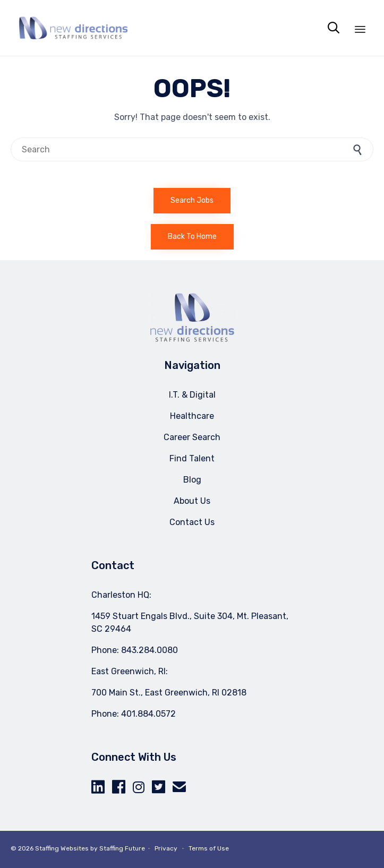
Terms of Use (209, 848)
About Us (192, 501)
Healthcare (192, 416)
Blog (192, 480)
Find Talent (192, 458)
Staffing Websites (62, 848)
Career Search (192, 437)
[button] (192, 201)
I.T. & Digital (192, 395)
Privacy (166, 848)
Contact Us (192, 522)
